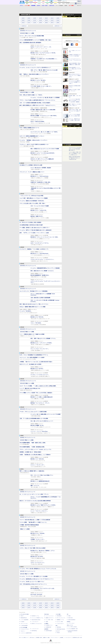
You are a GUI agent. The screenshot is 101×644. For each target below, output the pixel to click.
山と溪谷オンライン (49, 625)
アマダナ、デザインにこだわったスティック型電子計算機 (33, 412)
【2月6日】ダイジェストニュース (27, 492)
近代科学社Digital (49, 631)
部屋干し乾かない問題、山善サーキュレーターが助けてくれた (75, 111)
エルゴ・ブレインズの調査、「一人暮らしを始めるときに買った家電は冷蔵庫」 (38, 386)
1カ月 (79, 16)
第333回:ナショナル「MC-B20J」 (38, 80)
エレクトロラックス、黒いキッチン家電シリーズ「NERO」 (44, 132)
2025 (29, 18)
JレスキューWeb (60, 622)
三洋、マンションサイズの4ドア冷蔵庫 (40, 206)
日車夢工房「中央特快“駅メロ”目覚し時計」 (41, 182)
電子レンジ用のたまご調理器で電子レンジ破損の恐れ (32, 471)
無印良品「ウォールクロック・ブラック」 (40, 403)
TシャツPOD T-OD (49, 620)
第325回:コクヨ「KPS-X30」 (37, 317)
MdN (56, 626)
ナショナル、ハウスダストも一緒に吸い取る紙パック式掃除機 (45, 98)
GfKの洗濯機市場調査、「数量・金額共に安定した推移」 (33, 443)
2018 (29, 20)
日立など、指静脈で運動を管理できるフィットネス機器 (32, 307)
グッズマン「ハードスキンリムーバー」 (40, 375)
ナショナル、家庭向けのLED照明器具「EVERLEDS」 (32, 201)
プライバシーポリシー (55, 638)
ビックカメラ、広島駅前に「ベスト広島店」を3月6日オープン (34, 249)
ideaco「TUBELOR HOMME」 (38, 122)
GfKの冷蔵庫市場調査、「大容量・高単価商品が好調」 (32, 447)
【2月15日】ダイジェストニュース (28, 329)
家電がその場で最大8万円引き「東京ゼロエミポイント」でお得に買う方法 (75, 158)
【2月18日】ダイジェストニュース (28, 289)
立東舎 (47, 622)
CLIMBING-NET (48, 627)
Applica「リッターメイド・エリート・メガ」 (41, 47)
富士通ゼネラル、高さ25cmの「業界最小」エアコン (43, 551)
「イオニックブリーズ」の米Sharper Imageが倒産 (31, 196)
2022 (46, 18)
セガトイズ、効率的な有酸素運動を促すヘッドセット (32, 136)
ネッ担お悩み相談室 (24, 626)
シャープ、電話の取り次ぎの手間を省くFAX (30, 389)
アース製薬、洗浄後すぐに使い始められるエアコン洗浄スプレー (35, 228)
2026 (23, 18)
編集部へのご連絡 (46, 638)
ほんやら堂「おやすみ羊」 (37, 595)
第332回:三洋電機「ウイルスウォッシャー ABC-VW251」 (44, 116)
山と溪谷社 (46, 624)
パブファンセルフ (71, 623)
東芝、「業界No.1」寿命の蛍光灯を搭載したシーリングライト (34, 74)
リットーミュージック (50, 616)
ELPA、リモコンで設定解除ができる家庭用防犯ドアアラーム (34, 355)
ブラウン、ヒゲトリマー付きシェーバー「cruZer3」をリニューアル (35, 449)
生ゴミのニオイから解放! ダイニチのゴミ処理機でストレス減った (75, 82)
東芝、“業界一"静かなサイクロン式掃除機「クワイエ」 (43, 338)
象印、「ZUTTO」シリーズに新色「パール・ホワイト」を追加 (34, 233)
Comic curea (70, 618)
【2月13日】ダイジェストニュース (28, 381)
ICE (68, 614)
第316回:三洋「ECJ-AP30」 (37, 557)
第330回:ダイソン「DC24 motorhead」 (40, 176)
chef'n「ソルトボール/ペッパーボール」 (40, 243)
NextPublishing (34, 631)
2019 (23, 20)
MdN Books (59, 627)
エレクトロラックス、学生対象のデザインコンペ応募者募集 (33, 291)
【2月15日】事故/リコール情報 (27, 332)
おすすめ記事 (68, 145)
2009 (40, 23)
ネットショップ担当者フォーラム (37, 618)
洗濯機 (66, 6)
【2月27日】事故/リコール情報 (27, 92)
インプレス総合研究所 (24, 620)
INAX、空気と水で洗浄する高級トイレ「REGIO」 (31, 95)
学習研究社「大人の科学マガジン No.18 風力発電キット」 (44, 59)
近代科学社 (46, 629)
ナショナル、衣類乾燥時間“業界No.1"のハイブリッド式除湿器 (45, 268)
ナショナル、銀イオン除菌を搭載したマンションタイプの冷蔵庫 (45, 414)
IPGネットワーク (70, 625)
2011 (29, 23)
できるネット (23, 631)
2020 (58, 18)
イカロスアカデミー (60, 624)
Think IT (22, 616)
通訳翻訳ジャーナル (60, 620)
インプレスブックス (35, 629)
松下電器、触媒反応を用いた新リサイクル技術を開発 (43, 110)
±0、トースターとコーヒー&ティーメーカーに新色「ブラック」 (34, 494)
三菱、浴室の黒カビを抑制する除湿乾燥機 (40, 298)
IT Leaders (22, 622)
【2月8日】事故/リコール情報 (26, 440)
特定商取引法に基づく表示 (77, 638)
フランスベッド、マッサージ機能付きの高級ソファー (32, 172)
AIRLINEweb (59, 616)
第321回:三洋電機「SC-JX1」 (37, 425)
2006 (58, 23)
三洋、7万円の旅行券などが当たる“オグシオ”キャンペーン (33, 584)
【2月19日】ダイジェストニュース (28, 266)
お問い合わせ (32, 638)
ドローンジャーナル (24, 624)
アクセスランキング (70, 15)
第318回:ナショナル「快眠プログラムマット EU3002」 (43, 505)
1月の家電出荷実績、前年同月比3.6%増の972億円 (31, 225)
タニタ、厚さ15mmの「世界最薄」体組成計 (41, 168)
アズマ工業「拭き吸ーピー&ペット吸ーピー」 (41, 86)
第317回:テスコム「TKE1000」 (38, 533)
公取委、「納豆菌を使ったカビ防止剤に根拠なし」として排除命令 (35, 455)
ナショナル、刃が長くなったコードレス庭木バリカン (32, 582)
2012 (23, 23)
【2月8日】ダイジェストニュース (27, 438)
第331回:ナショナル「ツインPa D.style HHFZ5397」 (43, 153)
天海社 (69, 616)
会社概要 (61, 638)
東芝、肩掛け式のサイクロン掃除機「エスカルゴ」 (42, 271)
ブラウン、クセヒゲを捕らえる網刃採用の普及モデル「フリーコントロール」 (38, 100)
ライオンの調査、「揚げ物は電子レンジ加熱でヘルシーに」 (33, 522)
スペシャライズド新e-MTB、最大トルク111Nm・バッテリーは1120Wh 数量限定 (75, 101)
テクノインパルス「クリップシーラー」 (40, 349)
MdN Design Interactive (61, 629)
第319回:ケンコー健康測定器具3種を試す (40, 481)
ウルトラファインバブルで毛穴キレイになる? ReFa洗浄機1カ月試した (75, 149)
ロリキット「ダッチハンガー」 (38, 465)
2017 (35, 20)
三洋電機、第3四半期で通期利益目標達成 (29, 525)
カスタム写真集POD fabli (73, 629)
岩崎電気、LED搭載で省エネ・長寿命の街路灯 (30, 452)
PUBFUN (69, 622)
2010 (35, 23)
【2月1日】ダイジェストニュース (27, 571)
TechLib (58, 633)
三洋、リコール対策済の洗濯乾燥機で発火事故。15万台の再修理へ (35, 103)
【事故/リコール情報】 (25, 529)
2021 (52, 18)
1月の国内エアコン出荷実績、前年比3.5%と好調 (31, 165)
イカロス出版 (58, 614)
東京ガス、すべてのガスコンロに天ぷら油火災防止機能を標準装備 (35, 501)
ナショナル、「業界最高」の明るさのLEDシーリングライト (33, 140)
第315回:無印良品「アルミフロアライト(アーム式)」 (43, 588)
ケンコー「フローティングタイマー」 (39, 511)
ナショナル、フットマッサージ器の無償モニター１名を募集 (33, 576)
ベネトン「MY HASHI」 (36, 323)
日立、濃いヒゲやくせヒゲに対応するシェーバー (42, 421)
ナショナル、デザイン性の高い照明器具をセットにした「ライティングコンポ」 (38, 569)
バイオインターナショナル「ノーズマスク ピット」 (43, 259)
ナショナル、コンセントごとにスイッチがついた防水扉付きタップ (35, 68)
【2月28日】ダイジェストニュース (28, 65)
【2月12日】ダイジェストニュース (28, 409)
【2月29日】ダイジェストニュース (28, 31)
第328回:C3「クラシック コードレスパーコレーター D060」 (45, 237)
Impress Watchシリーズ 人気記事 (72, 124)
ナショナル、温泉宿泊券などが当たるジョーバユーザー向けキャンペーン (37, 579)
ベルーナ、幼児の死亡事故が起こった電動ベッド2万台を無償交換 (35, 520)
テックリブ (58, 631)
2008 (46, 23)
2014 (52, 20)
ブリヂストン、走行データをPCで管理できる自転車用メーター (34, 144)
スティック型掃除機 (59, 6)
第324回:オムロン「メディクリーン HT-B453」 (42, 343)
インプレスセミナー (35, 622)
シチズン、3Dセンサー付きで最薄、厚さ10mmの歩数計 (33, 548)
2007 (52, 23)
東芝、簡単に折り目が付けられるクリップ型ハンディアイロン (34, 304)
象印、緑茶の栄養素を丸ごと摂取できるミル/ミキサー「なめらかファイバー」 (38, 105)
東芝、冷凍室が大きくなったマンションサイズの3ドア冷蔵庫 (45, 149)
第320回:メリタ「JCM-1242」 (38, 459)
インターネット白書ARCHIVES (26, 633)
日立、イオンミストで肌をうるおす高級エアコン (42, 475)
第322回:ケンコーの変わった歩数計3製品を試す (42, 397)
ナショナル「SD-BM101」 (26, 311)
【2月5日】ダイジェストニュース (27, 517)
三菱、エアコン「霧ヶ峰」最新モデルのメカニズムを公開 (44, 70)
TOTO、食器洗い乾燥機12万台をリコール (29, 128)
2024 (35, 18)
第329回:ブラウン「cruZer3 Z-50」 (39, 210)
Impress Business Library (36, 620)
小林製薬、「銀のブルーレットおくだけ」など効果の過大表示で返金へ (36, 362)
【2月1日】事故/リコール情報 (26, 574)
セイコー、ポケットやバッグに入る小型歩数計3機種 (32, 36)
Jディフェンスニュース (61, 618)
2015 (46, 20)
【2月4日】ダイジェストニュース (27, 545)
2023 (40, 18)
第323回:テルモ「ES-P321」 (37, 369)
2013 (58, 20)
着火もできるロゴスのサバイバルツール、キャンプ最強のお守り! (75, 75)
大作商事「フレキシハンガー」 (38, 539)
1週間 (74, 16)
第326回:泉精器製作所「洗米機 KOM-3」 (40, 275)
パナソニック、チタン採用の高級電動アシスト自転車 (32, 358)
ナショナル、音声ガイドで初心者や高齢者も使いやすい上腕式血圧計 (36, 230)
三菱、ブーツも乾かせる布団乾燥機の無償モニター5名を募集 (34, 418)
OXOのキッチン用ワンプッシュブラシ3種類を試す (42, 159)
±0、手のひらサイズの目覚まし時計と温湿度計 (30, 222)
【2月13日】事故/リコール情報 (27, 383)
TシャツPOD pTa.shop (72, 627)
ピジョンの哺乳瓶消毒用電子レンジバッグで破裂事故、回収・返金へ (36, 40)
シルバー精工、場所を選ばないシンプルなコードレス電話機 (33, 198)
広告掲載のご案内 (39, 638)
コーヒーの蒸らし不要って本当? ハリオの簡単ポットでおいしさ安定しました (75, 153)
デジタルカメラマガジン (25, 629)
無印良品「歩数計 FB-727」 (37, 216)
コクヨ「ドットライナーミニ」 (38, 563)
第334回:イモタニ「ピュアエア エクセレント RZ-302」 (43, 53)
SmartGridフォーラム (35, 616)
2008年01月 (24, 26)
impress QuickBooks (72, 620)
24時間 (70, 16)
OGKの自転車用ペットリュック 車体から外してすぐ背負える (75, 69)
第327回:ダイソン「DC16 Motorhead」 (40, 253)
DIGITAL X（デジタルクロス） (37, 624)
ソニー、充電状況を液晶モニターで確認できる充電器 (32, 334)
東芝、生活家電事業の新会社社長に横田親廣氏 (30, 43)
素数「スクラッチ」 (35, 486)
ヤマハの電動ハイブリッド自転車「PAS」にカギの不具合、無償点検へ (36, 393)
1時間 (65, 16)
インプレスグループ (68, 638)
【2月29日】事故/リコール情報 (27, 33)
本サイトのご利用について (24, 638)
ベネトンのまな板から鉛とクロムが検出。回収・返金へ (32, 203)
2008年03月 (57, 26)
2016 (40, 20)
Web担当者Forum (24, 618)
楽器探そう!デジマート (50, 618)
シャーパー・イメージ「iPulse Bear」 (40, 431)
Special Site (68, 35)
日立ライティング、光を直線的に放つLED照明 (30, 364)
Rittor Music (47, 614)
